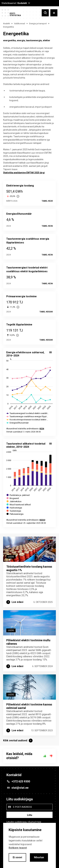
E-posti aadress (22, 807)
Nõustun (39, 857)
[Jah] (45, 756)
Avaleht (7, 24)
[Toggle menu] (54, 13)
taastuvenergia (34, 40)
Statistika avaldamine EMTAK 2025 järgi (24, 173)
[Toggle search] (45, 13)
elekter (46, 40)
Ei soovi (17, 857)
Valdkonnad (20, 24)
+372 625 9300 (21, 781)
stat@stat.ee (20, 788)
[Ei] (51, 756)
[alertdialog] (29, 845)
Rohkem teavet (18, 848)
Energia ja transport (38, 24)
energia (21, 40)
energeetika (9, 40)
